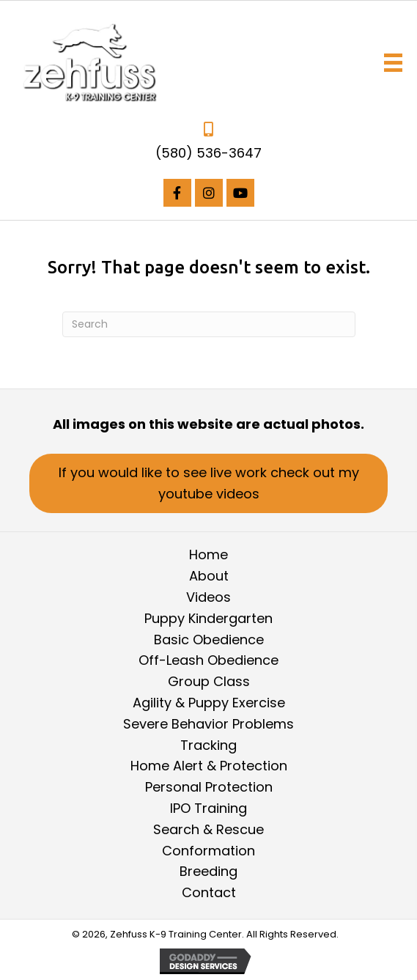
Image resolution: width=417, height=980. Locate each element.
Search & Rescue (208, 829)
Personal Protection (209, 787)
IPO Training (208, 808)
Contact (209, 892)
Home (208, 555)
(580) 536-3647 (208, 153)
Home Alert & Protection (209, 766)
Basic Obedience (209, 640)
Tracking (208, 745)
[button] (177, 193)
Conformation (208, 851)
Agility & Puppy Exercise (209, 703)
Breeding (208, 871)
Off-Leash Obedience (208, 660)
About (209, 576)
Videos (208, 597)
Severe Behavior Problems (208, 724)
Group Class (209, 681)
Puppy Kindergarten (208, 618)
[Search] (209, 324)
